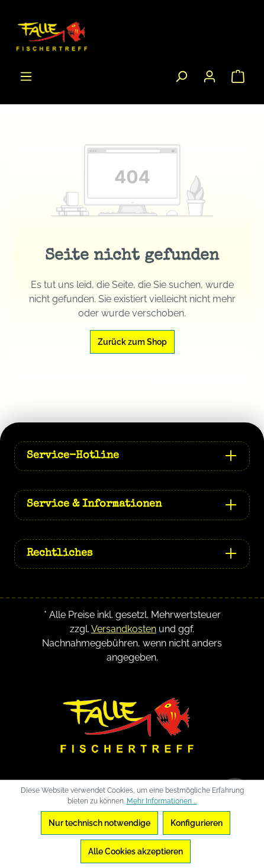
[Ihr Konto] (210, 76)
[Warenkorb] (238, 76)
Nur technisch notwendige (99, 823)
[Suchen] (181, 76)
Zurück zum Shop (132, 342)
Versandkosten (124, 629)
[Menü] (26, 76)
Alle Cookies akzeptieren (136, 851)
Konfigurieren (197, 823)
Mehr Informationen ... (162, 801)
